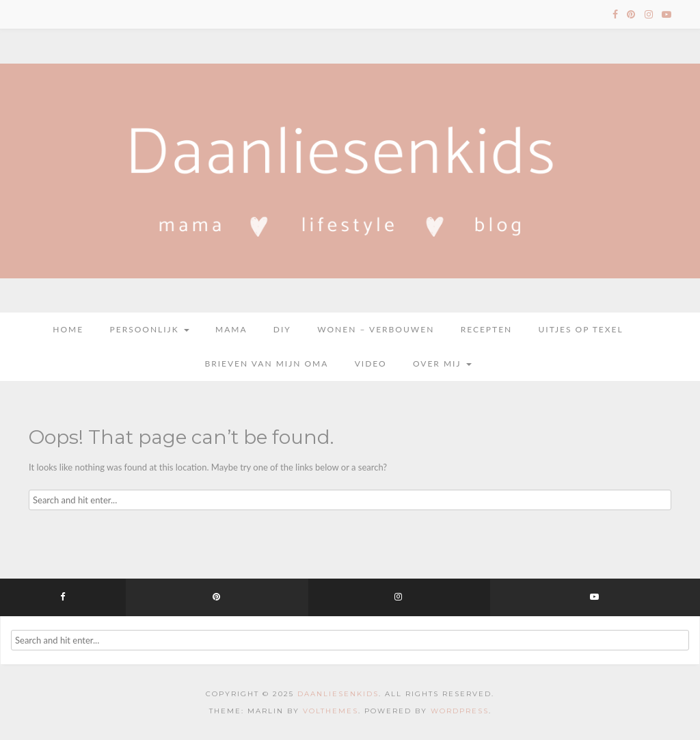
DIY (282, 329)
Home (68, 329)
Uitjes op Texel (581, 329)
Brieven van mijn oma (266, 364)
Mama (231, 329)
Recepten (487, 329)
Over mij (442, 364)
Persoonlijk (150, 329)
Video (371, 364)
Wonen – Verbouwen (376, 329)
